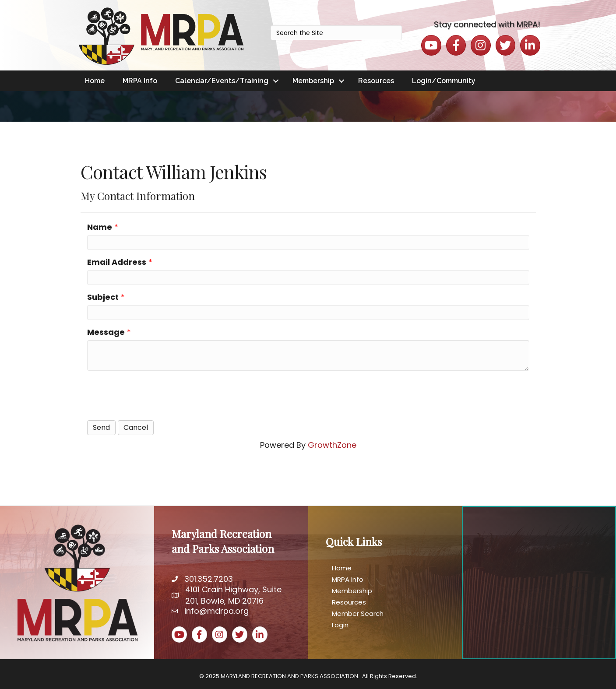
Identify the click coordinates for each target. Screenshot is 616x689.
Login (340, 625)
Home (95, 81)
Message (106, 332)
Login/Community (444, 81)
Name (100, 227)
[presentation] (154, 394)
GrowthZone (332, 445)
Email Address (117, 262)
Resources (376, 81)
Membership (313, 81)
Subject (103, 297)
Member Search (358, 613)
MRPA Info (140, 81)
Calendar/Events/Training (222, 81)
